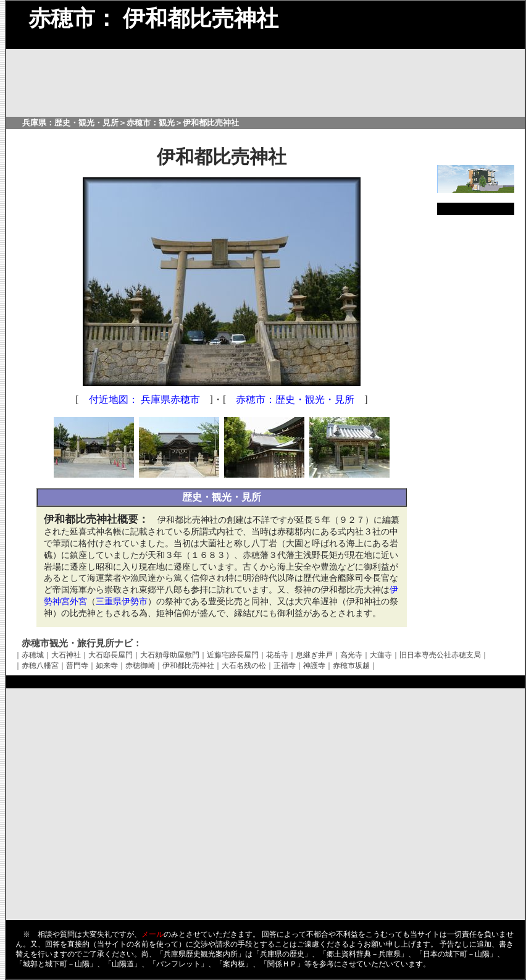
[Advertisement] (475, 410)
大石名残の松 (244, 665)
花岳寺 (277, 655)
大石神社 (66, 655)
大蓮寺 (381, 655)
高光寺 (351, 655)
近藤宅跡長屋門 (233, 655)
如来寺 (107, 665)
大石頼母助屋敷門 (170, 655)
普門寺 (77, 665)
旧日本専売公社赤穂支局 (440, 655)
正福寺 (285, 665)
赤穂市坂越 (351, 665)
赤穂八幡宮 (40, 665)
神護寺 (314, 665)
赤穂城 (33, 655)
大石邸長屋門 (111, 655)
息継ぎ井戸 (314, 655)
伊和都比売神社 (188, 665)
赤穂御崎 (140, 665)
